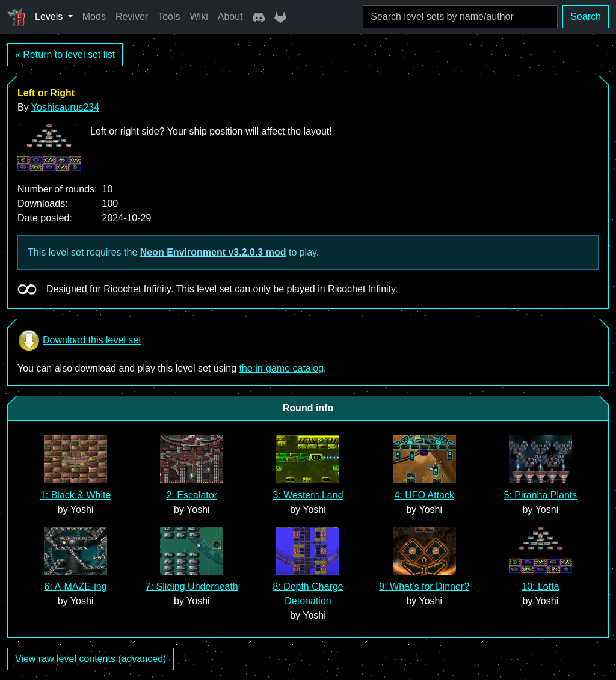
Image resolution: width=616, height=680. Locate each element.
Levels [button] (50, 17)
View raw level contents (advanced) (91, 659)
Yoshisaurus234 (65, 107)
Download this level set (79, 340)
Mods (94, 17)
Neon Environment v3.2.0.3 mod (213, 252)
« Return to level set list (65, 54)
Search (586, 17)
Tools (169, 17)
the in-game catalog (282, 368)
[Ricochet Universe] (16, 17)
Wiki (199, 17)
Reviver (132, 17)
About (230, 17)
